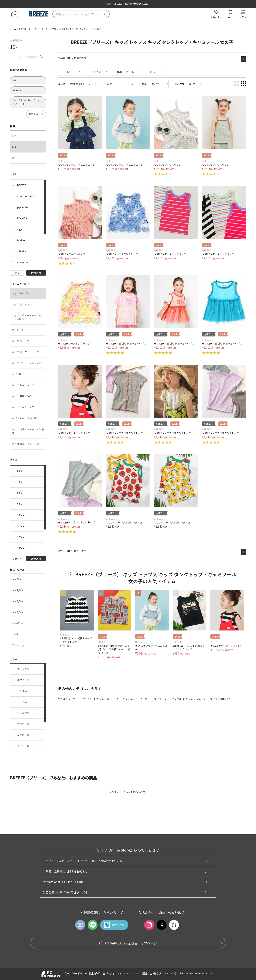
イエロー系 (21, 735)
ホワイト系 (21, 680)
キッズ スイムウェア (23, 407)
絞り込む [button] (36, 273)
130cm (21, 548)
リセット (17, 273)
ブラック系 (21, 669)
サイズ (97, 72)
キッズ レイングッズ (23, 385)
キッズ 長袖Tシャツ (107, 699)
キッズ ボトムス (21, 304)
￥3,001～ (17, 623)
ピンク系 (19, 691)
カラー (154, 72)
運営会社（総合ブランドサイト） (160, 973)
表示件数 (179, 84)
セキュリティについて (129, 973)
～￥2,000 (17, 601)
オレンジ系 (21, 713)
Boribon (22, 240)
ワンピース (18, 330)
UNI (14, 158)
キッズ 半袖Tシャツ (221, 699)
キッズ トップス (49, 29)
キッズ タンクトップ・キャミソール (75, 29)
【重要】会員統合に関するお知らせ (65, 871)
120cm (21, 537)
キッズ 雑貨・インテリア (25, 444)
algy (19, 229)
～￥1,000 (17, 590)
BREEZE (22, 185)
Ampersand (24, 262)
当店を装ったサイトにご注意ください (67, 892)
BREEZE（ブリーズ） (29, 29)
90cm (20, 504)
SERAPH (22, 251)
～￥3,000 (17, 612)
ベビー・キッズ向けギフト (26, 418)
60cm (20, 471)
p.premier (23, 207)
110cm (21, 526)
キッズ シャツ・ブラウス (168, 699)
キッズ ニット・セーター (136, 699)
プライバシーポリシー (75, 973)
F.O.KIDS (22, 218)
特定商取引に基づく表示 (102, 973)
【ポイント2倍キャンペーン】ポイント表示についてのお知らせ (83, 861)
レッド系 (19, 702)
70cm (20, 482)
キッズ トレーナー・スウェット (75, 699)
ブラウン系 (21, 724)
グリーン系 (20, 746)
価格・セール (125, 72)
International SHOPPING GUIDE (63, 882)
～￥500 (16, 579)
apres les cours (25, 196)
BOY (14, 136)
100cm (21, 515)
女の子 (98, 29)
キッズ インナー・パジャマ (27, 363)
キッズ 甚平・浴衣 (22, 396)
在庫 (144, 84)
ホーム (13, 29)
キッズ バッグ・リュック (25, 352)
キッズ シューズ (21, 341)
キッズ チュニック (196, 699)
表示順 (62, 84)
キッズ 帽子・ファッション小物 (28, 431)
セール (16, 634)
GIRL (15, 147)
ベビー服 (17, 374)
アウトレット (19, 645)
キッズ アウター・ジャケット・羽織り (27, 317)
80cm (20, 493)
